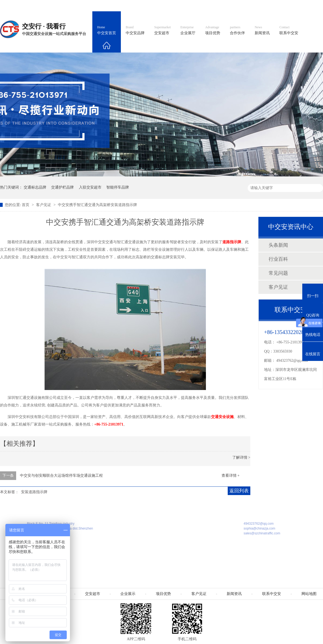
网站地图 (287, 6)
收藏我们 (311, 6)
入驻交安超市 (90, 187)
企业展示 (128, 594)
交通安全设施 (222, 417)
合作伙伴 (237, 30)
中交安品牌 (135, 30)
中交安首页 (107, 30)
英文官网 (201, 6)
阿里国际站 (227, 6)
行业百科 (278, 259)
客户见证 (44, 205)
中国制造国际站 (258, 6)
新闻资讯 (262, 30)
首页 (26, 205)
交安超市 (162, 30)
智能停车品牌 (118, 187)
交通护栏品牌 (62, 187)
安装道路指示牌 (34, 492)
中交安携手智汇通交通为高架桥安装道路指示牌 (97, 205)
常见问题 (278, 273)
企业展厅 (188, 30)
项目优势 (213, 30)
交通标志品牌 (35, 187)
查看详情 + (231, 476)
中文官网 (177, 6)
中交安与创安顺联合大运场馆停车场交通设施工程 (61, 476)
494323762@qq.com (292, 361)
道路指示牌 (232, 242)
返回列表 (239, 491)
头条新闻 (278, 245)
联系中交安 (289, 30)
